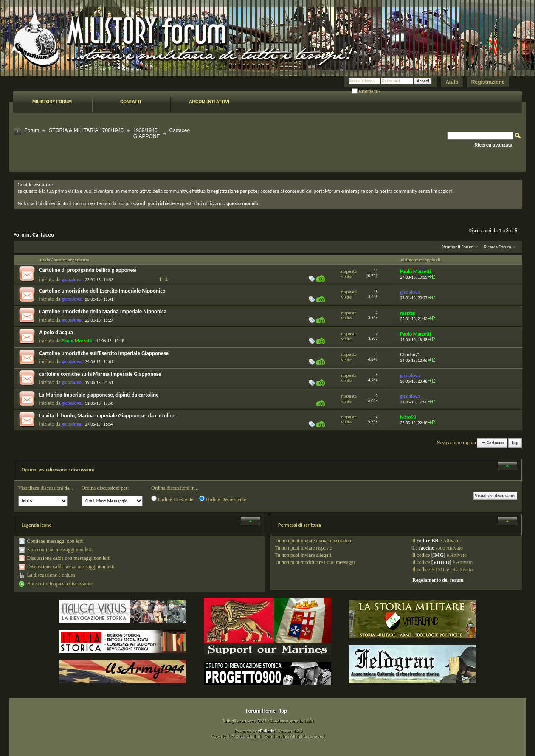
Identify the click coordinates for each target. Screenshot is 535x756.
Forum (32, 130)
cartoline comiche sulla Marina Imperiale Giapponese (100, 374)
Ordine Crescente (172, 499)
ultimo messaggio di (421, 260)
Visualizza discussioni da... (46, 488)
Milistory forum (52, 102)
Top (515, 443)
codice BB (427, 541)
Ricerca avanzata (493, 145)
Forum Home (261, 711)
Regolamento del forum (438, 580)
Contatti (131, 102)
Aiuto (452, 82)
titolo (45, 260)
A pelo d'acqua (56, 332)
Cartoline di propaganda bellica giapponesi (88, 270)
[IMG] (438, 555)
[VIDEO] (441, 562)
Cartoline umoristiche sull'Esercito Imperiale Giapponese (104, 353)
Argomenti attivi (209, 102)
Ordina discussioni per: (105, 488)
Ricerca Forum (498, 247)
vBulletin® (267, 731)
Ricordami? (366, 92)
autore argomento (72, 260)
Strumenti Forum (457, 247)
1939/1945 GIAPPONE (147, 133)
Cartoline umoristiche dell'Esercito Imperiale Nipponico (103, 291)
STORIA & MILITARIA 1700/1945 (86, 130)
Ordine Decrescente (223, 499)
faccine (427, 548)
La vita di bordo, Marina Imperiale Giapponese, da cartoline (107, 416)
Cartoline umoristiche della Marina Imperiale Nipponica (103, 312)
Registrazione (488, 82)
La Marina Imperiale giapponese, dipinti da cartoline (99, 395)
